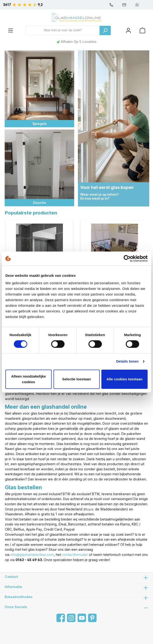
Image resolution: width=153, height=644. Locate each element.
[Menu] (11, 30)
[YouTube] (82, 618)
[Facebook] (61, 618)
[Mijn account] (128, 30)
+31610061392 (137, 5)
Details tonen (127, 361)
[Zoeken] (105, 30)
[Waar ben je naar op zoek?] (63, 30)
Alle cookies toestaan (124, 379)
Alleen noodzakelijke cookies (29, 379)
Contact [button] (76, 577)
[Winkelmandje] (142, 30)
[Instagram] (71, 618)
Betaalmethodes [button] (76, 598)
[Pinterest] (92, 618)
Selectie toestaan (77, 379)
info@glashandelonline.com (124, 5)
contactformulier (75, 555)
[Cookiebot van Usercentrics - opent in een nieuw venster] (127, 258)
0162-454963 (111, 5)
